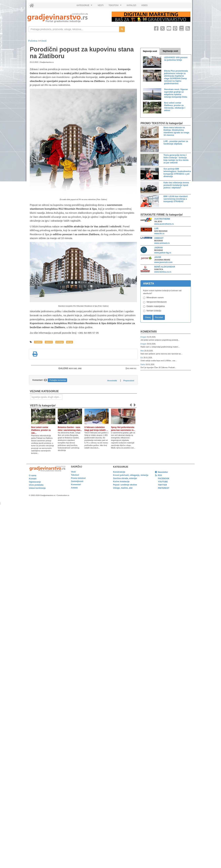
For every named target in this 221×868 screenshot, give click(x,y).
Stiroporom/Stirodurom (157, 302)
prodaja (60, 342)
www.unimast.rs (162, 243)
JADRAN (158, 248)
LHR (156, 229)
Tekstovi (75, 475)
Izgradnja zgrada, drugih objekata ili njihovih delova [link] (47, 397)
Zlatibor (38, 342)
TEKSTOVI (116, 6)
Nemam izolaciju (154, 311)
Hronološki (112, 381)
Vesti (44, 41)
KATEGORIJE (85, 6)
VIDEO (144, 5)
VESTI (101, 5)
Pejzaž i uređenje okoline (125, 485)
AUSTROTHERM (162, 219)
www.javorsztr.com (163, 262)
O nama (33, 476)
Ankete (74, 488)
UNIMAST (159, 238)
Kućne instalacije (121, 482)
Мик (142, 351)
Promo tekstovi (78, 478)
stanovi (49, 342)
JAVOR (158, 257)
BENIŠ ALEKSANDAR (165, 267)
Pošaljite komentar (58, 380)
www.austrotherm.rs (164, 224)
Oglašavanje (35, 482)
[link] (67, 18)
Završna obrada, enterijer (125, 478)
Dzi (142, 358)
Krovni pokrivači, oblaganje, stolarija (131, 475)
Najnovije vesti (150, 51)
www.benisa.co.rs (163, 272)
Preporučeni (129, 381)
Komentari (149, 332)
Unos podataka (36, 485)
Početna (33, 41)
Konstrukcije (119, 472)
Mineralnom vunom (155, 298)
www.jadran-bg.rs (163, 253)
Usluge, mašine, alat (123, 488)
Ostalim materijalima (156, 306)
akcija (70, 342)
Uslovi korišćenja (37, 488)
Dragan (144, 337)
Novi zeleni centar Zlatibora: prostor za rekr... (41, 430)
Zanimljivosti (77, 481)
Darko (143, 364)
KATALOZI (132, 5)
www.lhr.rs (159, 234)
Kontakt (33, 479)
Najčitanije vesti (170, 51)
